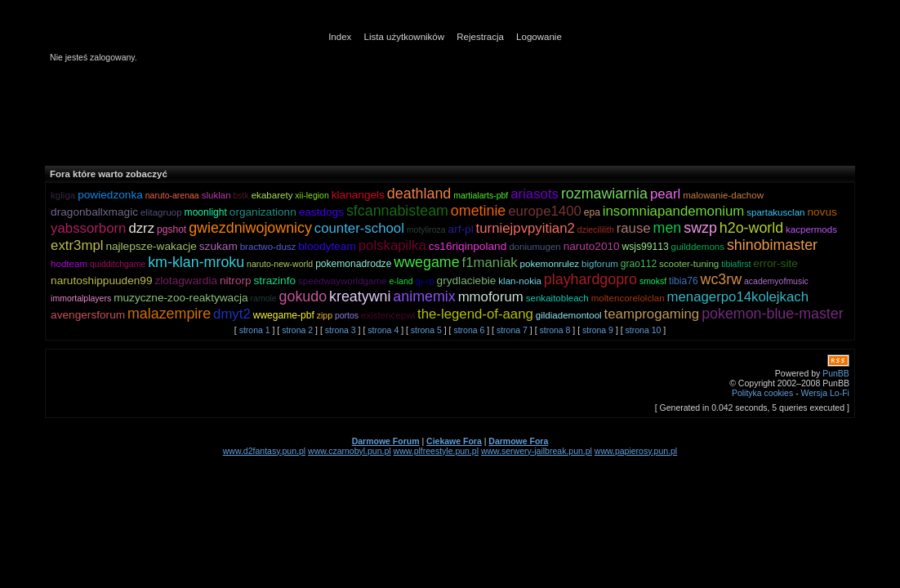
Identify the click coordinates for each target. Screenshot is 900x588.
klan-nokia (520, 281)
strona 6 (469, 330)
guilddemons (698, 247)
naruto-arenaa (172, 195)
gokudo (303, 296)
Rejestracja (480, 37)
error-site (775, 263)
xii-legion (312, 195)
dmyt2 (232, 314)
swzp (700, 228)
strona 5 (426, 330)
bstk (241, 195)
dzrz (141, 228)
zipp (325, 315)
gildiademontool (569, 315)
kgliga (63, 195)
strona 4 (383, 330)
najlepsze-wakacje (151, 246)
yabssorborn (88, 228)
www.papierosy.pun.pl (636, 451)
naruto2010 (592, 246)
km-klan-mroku (196, 262)
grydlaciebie (467, 281)
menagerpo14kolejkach (738, 297)
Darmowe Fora (518, 441)
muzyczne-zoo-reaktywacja (181, 298)
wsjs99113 (646, 247)
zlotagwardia (186, 281)
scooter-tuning (689, 264)
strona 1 (255, 330)
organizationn (263, 212)
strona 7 (512, 330)
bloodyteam (327, 246)
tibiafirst (736, 264)
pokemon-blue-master (773, 314)
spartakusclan (775, 212)
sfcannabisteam (397, 211)
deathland (419, 194)
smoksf (653, 281)
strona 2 (297, 330)
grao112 (639, 264)
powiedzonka (110, 195)
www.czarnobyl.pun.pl (350, 451)
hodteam (69, 264)
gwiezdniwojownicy (250, 228)
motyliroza (426, 229)
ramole (264, 298)
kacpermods (811, 229)
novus (822, 212)
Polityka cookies (762, 393)
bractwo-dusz (268, 247)
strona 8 (555, 330)
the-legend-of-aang (475, 314)
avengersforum (88, 315)
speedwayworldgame (342, 281)
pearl (665, 194)
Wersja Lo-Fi (825, 393)
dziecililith (596, 229)
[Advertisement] (441, 114)
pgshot (172, 229)
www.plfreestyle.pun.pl (436, 451)
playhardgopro (590, 279)
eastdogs (321, 212)
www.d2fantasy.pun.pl (264, 451)
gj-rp (425, 281)
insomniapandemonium (674, 211)
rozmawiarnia (604, 194)
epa (592, 212)
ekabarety (272, 195)
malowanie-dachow (723, 195)
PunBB (836, 373)
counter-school (359, 228)
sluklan (216, 195)
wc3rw (722, 279)
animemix (424, 296)
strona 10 (644, 330)
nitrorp (236, 281)
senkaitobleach (557, 298)
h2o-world (751, 228)
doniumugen (535, 247)
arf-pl (461, 229)
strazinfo (275, 281)
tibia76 (684, 281)
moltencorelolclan (628, 298)
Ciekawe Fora (454, 441)
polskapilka (392, 245)
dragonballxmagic (94, 212)
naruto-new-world (280, 264)
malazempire (169, 314)
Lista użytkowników (405, 37)
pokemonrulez (550, 264)
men (668, 228)
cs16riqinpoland (468, 246)
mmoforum (491, 297)
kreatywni (360, 296)
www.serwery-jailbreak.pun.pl (537, 451)
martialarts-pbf (481, 195)
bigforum (600, 264)
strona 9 (598, 330)
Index (340, 37)
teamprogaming (652, 314)
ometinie (478, 211)
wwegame (426, 262)
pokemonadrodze (353, 264)
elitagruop (161, 212)
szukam (218, 246)
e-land (401, 281)
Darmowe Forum (386, 441)
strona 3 (341, 330)
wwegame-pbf (284, 315)
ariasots (535, 194)
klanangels (358, 195)
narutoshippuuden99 (101, 281)
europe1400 (545, 211)
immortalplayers (81, 298)
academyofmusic (776, 281)
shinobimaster (772, 245)
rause (634, 228)
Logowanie (539, 37)
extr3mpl (77, 245)
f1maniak (490, 263)
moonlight (206, 212)
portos (347, 315)
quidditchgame (118, 264)
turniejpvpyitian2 (526, 228)
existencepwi (388, 315)
